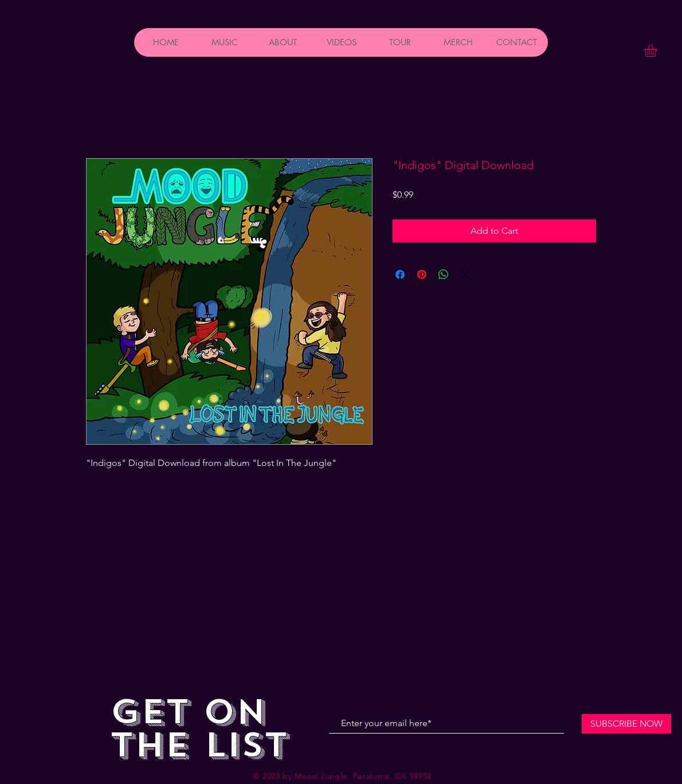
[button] (658, 50)
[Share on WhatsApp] (444, 275)
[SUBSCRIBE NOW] (626, 724)
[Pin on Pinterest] (422, 275)
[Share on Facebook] (400, 275)
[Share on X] (465, 275)
